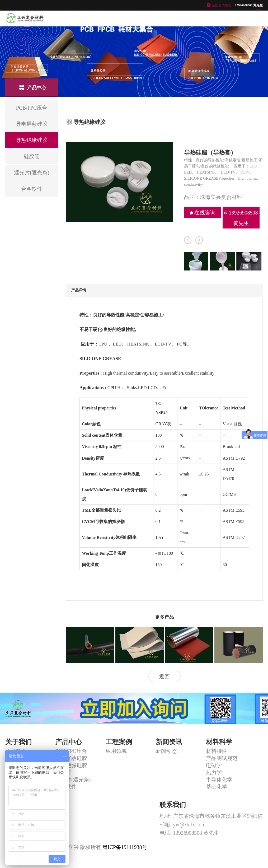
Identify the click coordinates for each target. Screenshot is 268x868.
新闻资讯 (169, 742)
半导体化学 (219, 780)
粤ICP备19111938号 (125, 847)
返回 (164, 676)
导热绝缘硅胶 (71, 765)
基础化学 (217, 787)
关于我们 (18, 742)
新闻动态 (166, 751)
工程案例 (119, 742)
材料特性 (217, 751)
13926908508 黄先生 (241, 218)
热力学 (214, 772)
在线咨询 (203, 213)
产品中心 (69, 742)
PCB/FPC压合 (71, 751)
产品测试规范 (222, 758)
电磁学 (214, 765)
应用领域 (116, 751)
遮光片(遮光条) (73, 780)
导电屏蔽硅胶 (71, 758)
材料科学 (219, 742)
